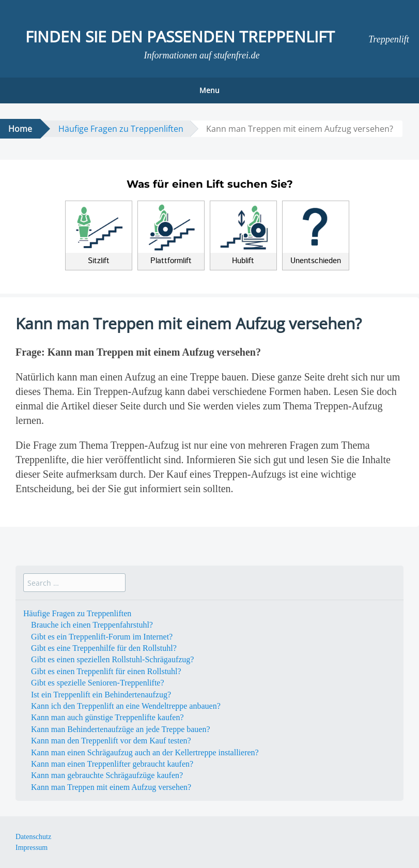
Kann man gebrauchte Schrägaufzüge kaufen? (107, 775)
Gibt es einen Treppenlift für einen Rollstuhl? (106, 671)
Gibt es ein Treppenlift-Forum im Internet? (102, 637)
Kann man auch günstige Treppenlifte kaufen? (107, 717)
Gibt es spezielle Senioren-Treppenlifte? (98, 683)
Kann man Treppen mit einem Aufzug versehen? (111, 787)
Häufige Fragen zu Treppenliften (121, 129)
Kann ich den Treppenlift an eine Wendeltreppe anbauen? (126, 706)
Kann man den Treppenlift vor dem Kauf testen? (111, 741)
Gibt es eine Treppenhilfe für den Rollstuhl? (104, 648)
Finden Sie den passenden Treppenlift (180, 36)
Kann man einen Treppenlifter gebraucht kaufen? (112, 764)
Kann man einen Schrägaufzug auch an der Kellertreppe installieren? (145, 752)
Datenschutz (33, 837)
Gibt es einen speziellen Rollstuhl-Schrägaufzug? (112, 659)
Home (20, 129)
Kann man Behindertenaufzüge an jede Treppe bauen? (121, 729)
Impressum (32, 848)
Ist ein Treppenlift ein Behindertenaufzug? (101, 695)
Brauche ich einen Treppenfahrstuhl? (92, 625)
